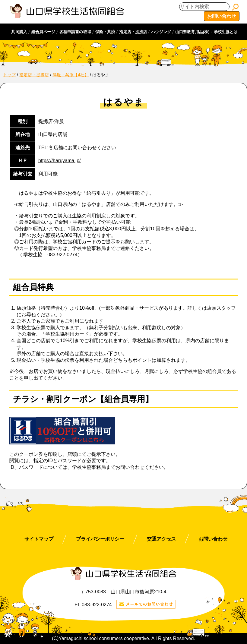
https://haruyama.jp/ (60, 161)
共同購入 (19, 32)
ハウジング (161, 32)
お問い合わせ (222, 16)
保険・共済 (105, 32)
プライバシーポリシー (100, 539)
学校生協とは (226, 32)
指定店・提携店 (133, 32)
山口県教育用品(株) (192, 32)
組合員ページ (43, 32)
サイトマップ (39, 539)
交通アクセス (161, 539)
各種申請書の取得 (75, 32)
